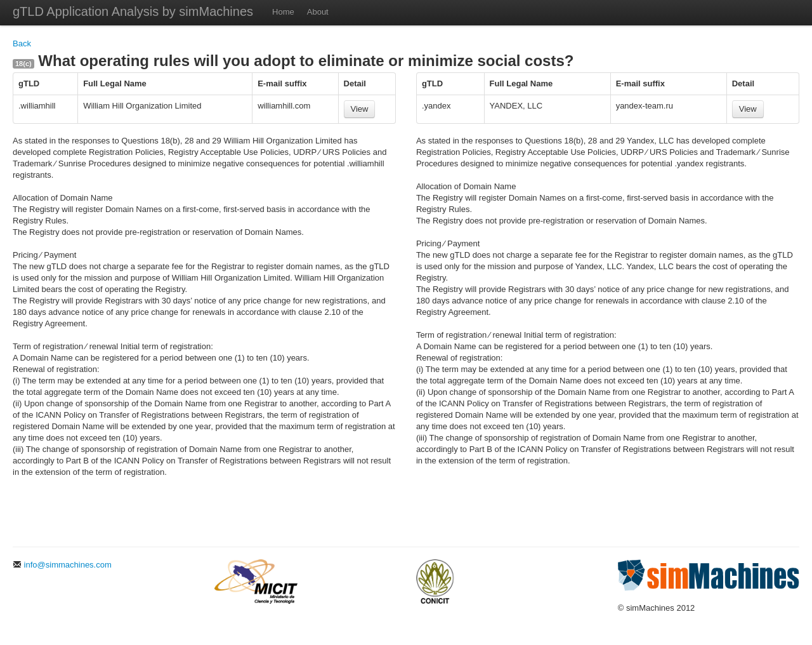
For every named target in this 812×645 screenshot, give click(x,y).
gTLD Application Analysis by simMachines (133, 11)
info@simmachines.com (62, 565)
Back (22, 43)
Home (283, 12)
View (360, 109)
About (318, 12)
